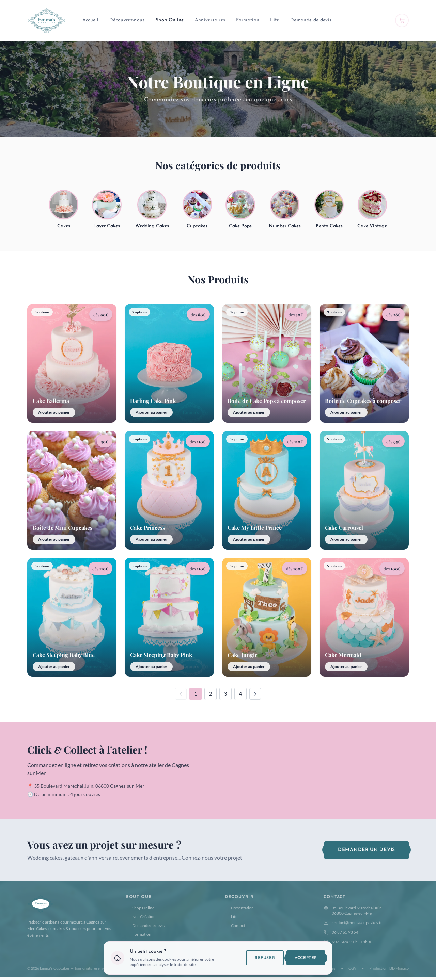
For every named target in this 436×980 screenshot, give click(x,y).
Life (275, 20)
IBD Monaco (399, 971)
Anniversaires (210, 20)
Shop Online (170, 20)
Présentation (239, 911)
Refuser (265, 958)
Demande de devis (311, 20)
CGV (352, 971)
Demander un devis (367, 853)
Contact (235, 928)
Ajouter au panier (54, 415)
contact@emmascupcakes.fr (353, 926)
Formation (248, 20)
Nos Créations (142, 920)
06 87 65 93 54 (341, 935)
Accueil (90, 20)
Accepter (306, 958)
